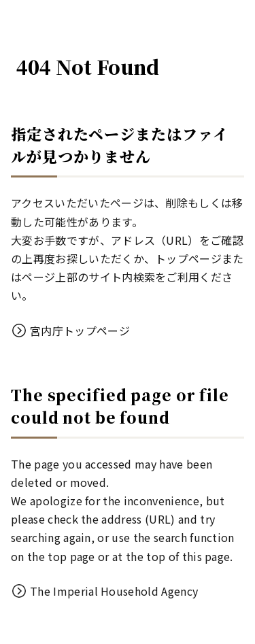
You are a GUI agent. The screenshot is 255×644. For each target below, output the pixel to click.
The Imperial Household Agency (114, 591)
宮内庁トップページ (80, 331)
